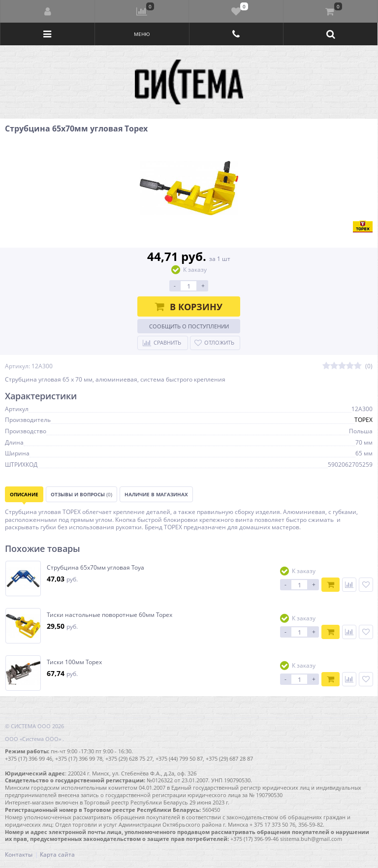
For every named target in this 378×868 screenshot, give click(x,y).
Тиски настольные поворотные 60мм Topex (110, 615)
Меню (142, 34)
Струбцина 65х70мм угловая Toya (95, 568)
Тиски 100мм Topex (74, 662)
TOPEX (363, 420)
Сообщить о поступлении (189, 326)
